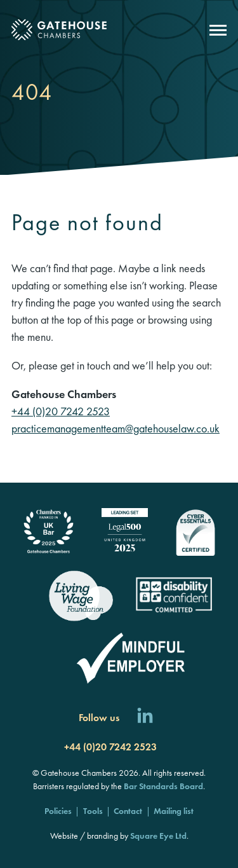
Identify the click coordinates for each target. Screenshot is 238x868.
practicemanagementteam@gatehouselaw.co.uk (116, 428)
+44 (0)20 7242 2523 (61, 411)
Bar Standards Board (163, 786)
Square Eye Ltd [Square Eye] (158, 836)
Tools (93, 811)
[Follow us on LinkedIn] (145, 718)
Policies (58, 811)
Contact (128, 811)
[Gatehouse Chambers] (59, 30)
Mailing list (174, 811)
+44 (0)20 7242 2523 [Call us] (110, 747)
